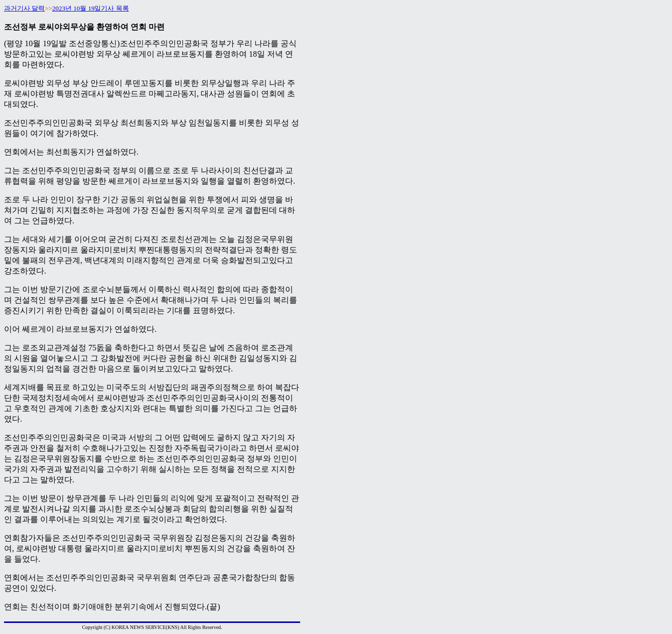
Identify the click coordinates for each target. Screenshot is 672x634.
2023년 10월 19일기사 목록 (91, 8)
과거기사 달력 (24, 8)
